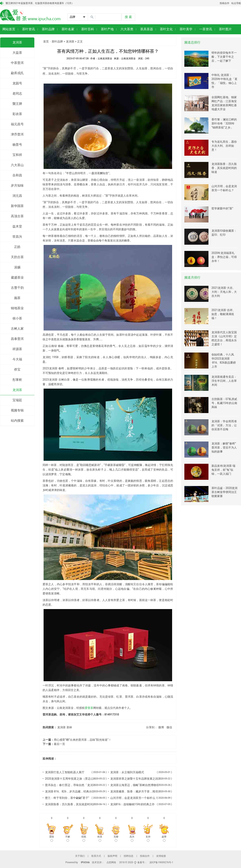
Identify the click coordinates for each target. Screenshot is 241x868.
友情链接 (161, 856)
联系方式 (96, 856)
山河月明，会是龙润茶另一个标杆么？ (134, 798)
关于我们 (80, 856)
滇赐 (17, 267)
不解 (68, 839)
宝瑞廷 (17, 400)
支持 (148, 839)
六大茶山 (17, 165)
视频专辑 (17, 410)
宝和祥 (17, 155)
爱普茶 (89, 708)
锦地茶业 (17, 308)
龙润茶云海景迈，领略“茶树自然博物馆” (135, 785)
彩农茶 (17, 114)
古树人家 (17, 329)
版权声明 (112, 856)
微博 (161, 727)
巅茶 (17, 298)
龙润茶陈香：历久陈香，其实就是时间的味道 (73, 804)
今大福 (17, 359)
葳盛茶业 (17, 277)
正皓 (17, 247)
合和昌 (17, 175)
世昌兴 (17, 237)
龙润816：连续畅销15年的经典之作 (132, 804)
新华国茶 (17, 206)
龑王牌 (17, 104)
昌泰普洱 (17, 339)
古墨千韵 (17, 288)
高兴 (132, 839)
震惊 (52, 839)
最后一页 (59, 744)
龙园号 (17, 83)
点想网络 (111, 862)
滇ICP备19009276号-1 (161, 862)
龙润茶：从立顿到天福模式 (127, 772)
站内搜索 (17, 421)
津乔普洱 (17, 134)
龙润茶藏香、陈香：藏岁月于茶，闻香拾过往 (138, 791)
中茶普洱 (17, 63)
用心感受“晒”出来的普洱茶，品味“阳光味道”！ (83, 740)
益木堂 (17, 226)
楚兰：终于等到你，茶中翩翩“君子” (67, 798)
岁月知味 (17, 185)
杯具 (100, 839)
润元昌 (17, 196)
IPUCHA (85, 862)
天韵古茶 (17, 257)
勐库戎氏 (17, 73)
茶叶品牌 (57, 41)
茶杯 (69, 727)
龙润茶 (17, 42)
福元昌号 (17, 124)
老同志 (17, 93)
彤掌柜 (17, 380)
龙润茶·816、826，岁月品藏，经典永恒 (70, 791)
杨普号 (17, 145)
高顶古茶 (17, 216)
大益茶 (17, 53)
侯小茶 (17, 318)
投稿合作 (225, 3)
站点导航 (236, 3)
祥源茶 (17, 349)
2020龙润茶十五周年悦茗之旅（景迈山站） (72, 779)
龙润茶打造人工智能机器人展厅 (65, 772)
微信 (169, 727)
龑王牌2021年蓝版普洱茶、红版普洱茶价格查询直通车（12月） (40, 3)
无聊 (116, 839)
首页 (46, 41)
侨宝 (17, 369)
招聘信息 (129, 856)
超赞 (164, 839)
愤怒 (84, 839)
